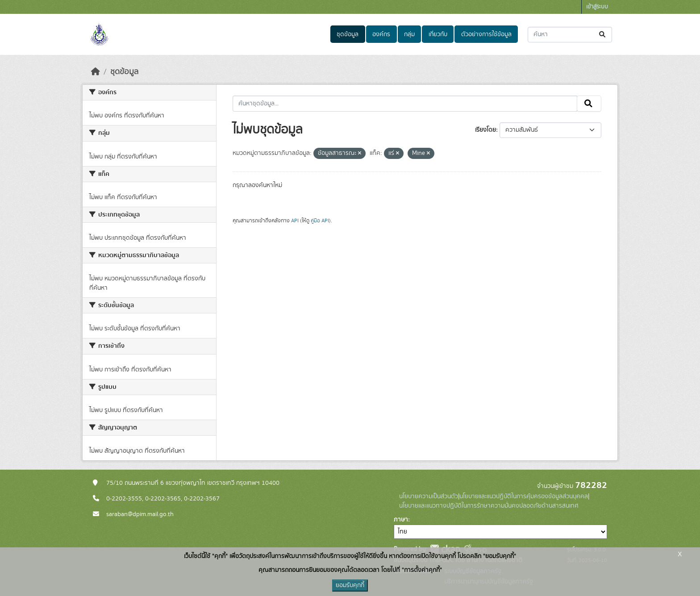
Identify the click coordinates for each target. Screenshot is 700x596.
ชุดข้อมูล (348, 34)
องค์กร (381, 34)
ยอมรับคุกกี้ (350, 585)
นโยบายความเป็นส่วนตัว (429, 496)
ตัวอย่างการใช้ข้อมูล (486, 34)
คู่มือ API (320, 221)
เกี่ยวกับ (438, 34)
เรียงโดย (485, 130)
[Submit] (603, 35)
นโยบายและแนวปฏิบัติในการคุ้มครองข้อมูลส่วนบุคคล (524, 496)
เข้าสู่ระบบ (597, 7)
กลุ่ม (409, 34)
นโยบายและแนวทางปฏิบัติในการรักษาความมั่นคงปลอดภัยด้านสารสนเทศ (489, 506)
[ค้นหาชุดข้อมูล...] (570, 35)
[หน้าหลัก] (96, 72)
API (295, 221)
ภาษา (401, 520)
